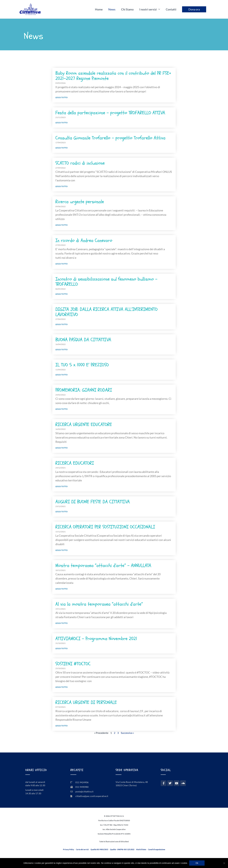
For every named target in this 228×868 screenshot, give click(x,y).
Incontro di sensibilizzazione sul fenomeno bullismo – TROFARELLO (106, 282)
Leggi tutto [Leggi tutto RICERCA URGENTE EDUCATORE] (62, 448)
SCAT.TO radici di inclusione (80, 163)
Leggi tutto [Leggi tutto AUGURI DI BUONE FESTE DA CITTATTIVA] (62, 512)
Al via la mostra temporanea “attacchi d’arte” (99, 604)
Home (99, 9)
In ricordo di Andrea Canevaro (84, 240)
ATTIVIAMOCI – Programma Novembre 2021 (96, 639)
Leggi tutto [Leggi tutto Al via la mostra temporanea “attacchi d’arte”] (62, 623)
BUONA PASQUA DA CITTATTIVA (83, 340)
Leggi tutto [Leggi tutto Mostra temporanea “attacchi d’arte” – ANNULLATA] (62, 589)
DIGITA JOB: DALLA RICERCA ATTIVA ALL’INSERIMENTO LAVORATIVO (106, 312)
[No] (224, 863)
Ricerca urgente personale (80, 202)
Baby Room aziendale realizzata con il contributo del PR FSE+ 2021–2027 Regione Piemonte (113, 76)
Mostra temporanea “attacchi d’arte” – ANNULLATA (103, 566)
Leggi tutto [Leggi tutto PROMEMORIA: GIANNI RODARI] (62, 409)
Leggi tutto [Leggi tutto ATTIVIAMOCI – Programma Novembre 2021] (62, 648)
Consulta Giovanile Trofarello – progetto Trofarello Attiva (110, 138)
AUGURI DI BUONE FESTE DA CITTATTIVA (93, 502)
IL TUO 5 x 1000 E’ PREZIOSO (82, 365)
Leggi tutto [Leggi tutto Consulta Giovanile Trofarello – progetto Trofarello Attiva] (62, 148)
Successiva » (127, 733)
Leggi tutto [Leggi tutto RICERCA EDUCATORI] (62, 486)
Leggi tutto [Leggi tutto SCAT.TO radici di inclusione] (62, 186)
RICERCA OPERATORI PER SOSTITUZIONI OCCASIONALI (105, 527)
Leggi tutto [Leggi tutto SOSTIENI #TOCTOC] (62, 687)
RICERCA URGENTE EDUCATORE (84, 425)
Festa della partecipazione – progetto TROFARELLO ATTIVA (110, 113)
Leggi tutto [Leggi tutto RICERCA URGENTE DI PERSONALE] (62, 726)
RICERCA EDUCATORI (75, 463)
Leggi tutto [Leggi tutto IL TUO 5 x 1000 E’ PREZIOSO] (62, 375)
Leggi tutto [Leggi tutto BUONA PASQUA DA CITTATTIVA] (62, 349)
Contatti (171, 9)
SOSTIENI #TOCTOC (73, 664)
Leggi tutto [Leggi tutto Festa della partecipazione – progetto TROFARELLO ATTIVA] (62, 123)
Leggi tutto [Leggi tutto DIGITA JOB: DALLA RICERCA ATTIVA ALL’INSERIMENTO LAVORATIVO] (62, 324)
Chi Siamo (127, 9)
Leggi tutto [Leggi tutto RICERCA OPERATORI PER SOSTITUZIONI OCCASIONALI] (62, 550)
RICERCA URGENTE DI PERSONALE (86, 702)
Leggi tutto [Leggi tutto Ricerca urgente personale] (62, 225)
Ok (197, 863)
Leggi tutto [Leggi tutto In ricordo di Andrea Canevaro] (62, 264)
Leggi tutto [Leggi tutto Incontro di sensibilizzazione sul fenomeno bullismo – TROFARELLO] (62, 294)
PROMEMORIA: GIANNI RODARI (84, 390)
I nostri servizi (148, 9)
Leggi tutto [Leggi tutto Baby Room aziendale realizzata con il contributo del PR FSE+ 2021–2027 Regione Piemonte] (62, 97)
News (112, 9)
